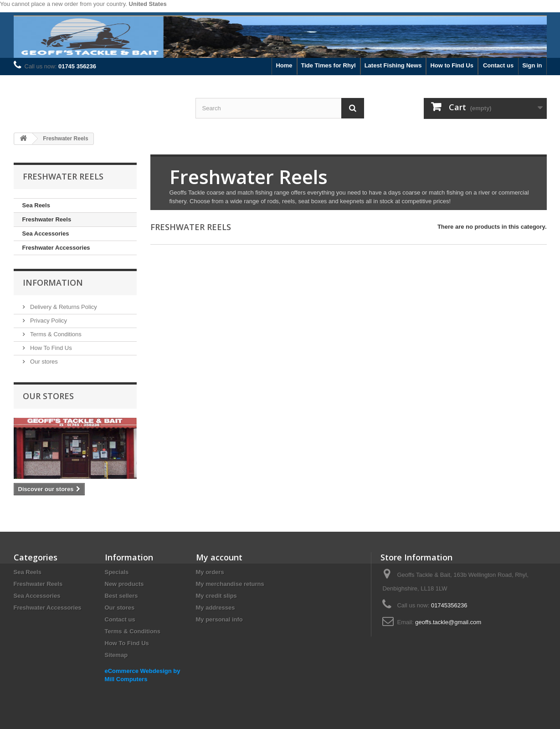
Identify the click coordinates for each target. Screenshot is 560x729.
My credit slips (216, 596)
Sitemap (116, 655)
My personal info (219, 619)
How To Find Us (50, 348)
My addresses (216, 608)
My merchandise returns (230, 584)
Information (53, 282)
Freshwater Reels (47, 219)
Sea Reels (36, 205)
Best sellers (121, 596)
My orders (210, 572)
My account (219, 557)
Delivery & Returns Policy (63, 307)
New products (124, 584)
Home (284, 65)
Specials (117, 572)
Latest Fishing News (393, 65)
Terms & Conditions (55, 334)
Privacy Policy (48, 321)
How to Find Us (452, 65)
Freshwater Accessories (56, 248)
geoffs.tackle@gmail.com (448, 622)
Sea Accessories (46, 234)
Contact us (498, 65)
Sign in (532, 65)
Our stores (43, 362)
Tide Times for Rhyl (329, 65)
